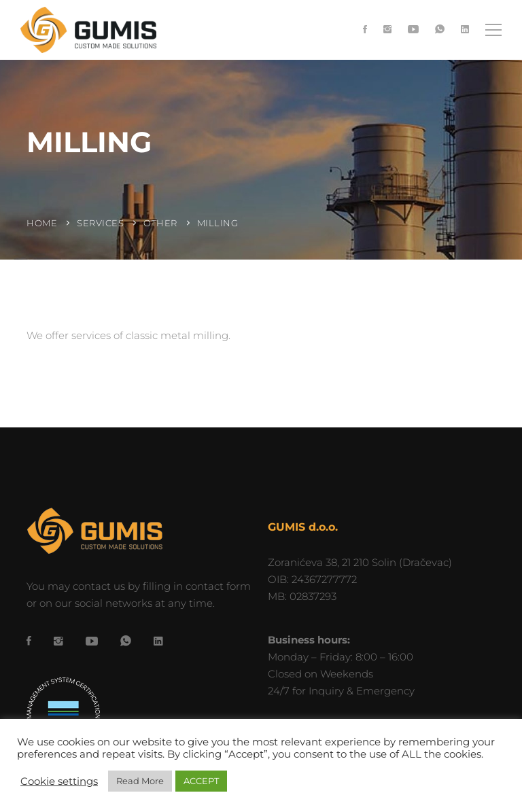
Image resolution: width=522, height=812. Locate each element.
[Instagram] (387, 30)
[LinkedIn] (465, 30)
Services (100, 223)
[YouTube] (413, 30)
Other (160, 223)
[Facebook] (365, 30)
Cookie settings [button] (59, 781)
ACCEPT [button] (201, 781)
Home (42, 223)
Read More (140, 781)
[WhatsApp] (440, 30)
